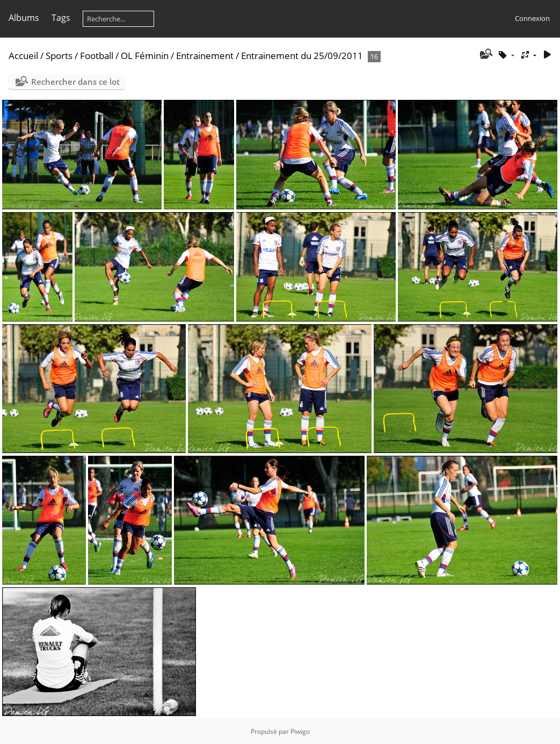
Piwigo (300, 731)
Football (97, 56)
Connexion (532, 18)
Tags (61, 18)
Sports (59, 56)
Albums (24, 18)
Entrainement (205, 56)
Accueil (23, 56)
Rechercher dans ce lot (75, 82)
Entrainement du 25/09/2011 (302, 56)
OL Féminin (145, 56)
